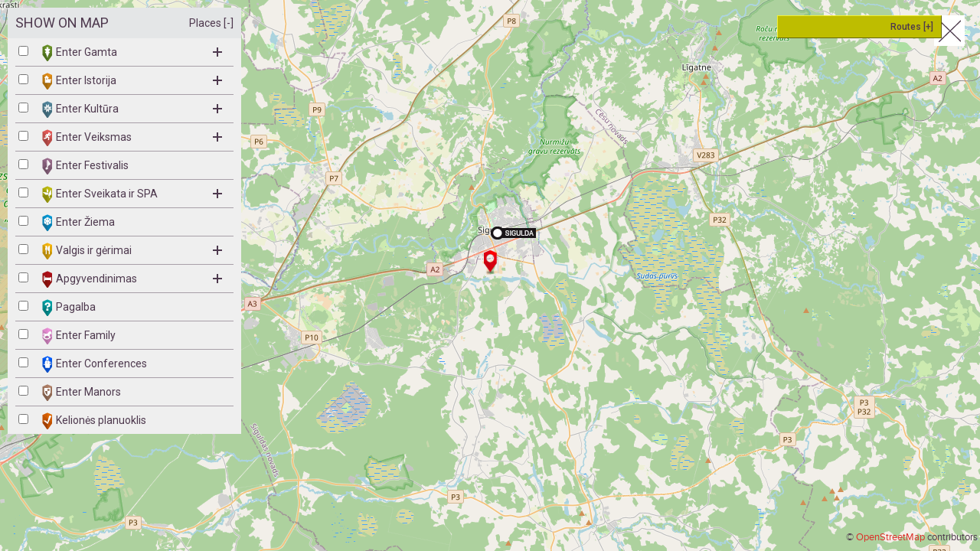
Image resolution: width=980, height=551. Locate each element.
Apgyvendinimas (132, 279)
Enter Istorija (132, 81)
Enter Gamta (132, 53)
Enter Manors (82, 393)
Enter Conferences (95, 364)
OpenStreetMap (890, 537)
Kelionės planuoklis (94, 421)
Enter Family (79, 336)
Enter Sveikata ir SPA (132, 194)
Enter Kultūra (132, 109)
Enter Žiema (78, 223)
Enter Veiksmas (132, 138)
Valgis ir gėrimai (132, 251)
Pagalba (69, 308)
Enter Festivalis (85, 166)
